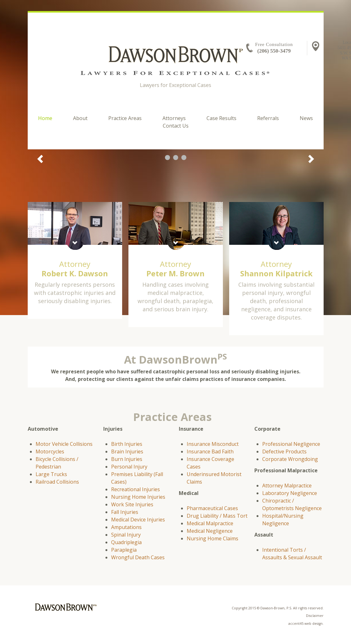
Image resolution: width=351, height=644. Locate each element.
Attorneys (174, 118)
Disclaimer (315, 616)
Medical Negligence (210, 531)
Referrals (268, 118)
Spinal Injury (126, 535)
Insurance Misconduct (213, 444)
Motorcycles (50, 451)
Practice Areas (125, 118)
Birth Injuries (127, 444)
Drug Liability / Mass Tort (217, 516)
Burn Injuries (127, 459)
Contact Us (176, 126)
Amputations (126, 527)
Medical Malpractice (210, 523)
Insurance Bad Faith (210, 451)
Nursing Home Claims (212, 538)
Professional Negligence (291, 444)
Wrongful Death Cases (138, 557)
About (80, 118)
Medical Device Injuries (138, 520)
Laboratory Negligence (290, 493)
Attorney (75, 269)
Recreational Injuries (136, 489)
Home (45, 118)
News (306, 118)
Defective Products (284, 451)
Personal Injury (129, 467)
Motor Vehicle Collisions (64, 444)
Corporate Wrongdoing (290, 459)
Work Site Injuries (132, 504)
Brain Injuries (127, 451)
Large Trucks (51, 474)
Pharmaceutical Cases (212, 508)
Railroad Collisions (57, 482)
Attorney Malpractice (287, 486)
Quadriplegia (126, 542)
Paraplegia (124, 550)
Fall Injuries (125, 512)
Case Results (221, 118)
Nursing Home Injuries (138, 497)
